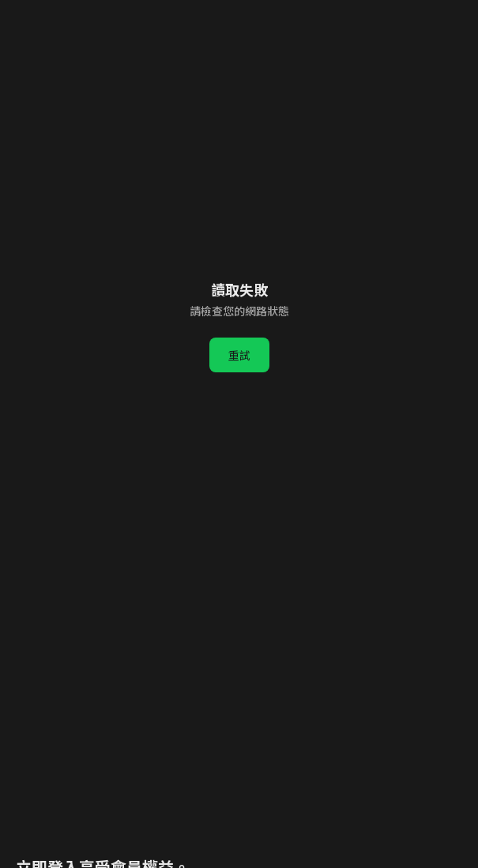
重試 (239, 355)
